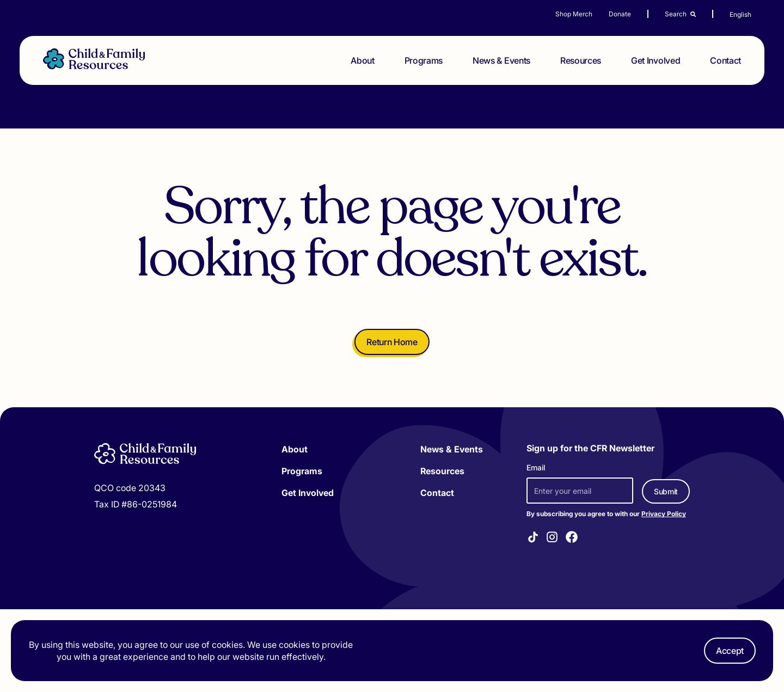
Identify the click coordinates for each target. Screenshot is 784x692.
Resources (581, 60)
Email (536, 467)
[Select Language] (757, 15)
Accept (730, 651)
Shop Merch (574, 14)
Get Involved (656, 60)
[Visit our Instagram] (552, 538)
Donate (620, 14)
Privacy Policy (664, 514)
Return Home (392, 342)
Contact (725, 60)
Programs (424, 60)
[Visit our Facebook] (572, 538)
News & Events (501, 60)
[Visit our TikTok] (533, 539)
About (362, 60)
